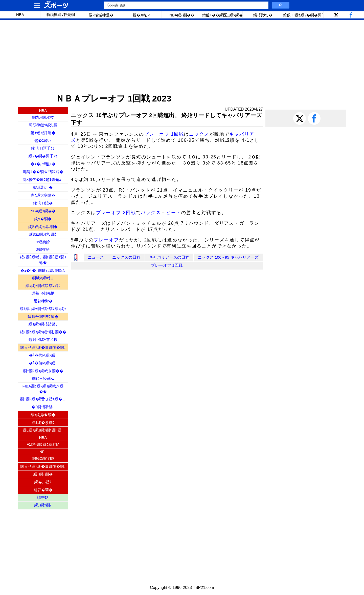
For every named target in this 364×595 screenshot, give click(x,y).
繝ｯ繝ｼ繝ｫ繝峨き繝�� (43, 371)
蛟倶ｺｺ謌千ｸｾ (43, 148)
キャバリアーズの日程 (169, 257)
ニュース (96, 257)
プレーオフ (106, 240)
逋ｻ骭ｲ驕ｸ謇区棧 (43, 340)
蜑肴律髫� (43, 301)
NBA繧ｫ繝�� (182, 15)
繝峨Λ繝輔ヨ (43, 278)
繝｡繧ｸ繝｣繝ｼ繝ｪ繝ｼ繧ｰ (43, 430)
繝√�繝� (43, 219)
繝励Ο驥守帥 (43, 458)
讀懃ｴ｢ (43, 497)
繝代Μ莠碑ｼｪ (43, 378)
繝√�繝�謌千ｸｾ (43, 156)
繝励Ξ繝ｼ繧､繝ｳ (43, 234)
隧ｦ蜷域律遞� (101, 15)
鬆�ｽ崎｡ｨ (141, 15)
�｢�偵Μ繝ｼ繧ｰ (43, 363)
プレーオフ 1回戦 (164, 134)
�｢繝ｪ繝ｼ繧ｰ (43, 407)
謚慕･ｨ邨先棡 (43, 293)
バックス (151, 213)
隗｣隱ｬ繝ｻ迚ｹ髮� (43, 316)
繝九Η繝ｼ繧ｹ (43, 117)
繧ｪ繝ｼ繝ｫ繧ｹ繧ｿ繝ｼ (43, 286)
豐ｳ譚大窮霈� (43, 195)
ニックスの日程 (126, 257)
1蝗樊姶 (43, 242)
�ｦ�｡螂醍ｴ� (43, 164)
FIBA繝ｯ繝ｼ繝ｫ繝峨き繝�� (43, 389)
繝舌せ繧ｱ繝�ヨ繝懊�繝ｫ (43, 347)
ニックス (199, 134)
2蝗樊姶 (43, 249)
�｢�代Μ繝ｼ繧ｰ (43, 355)
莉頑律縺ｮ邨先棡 (61, 15)
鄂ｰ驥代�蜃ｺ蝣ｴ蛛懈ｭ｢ (43, 180)
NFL (43, 452)
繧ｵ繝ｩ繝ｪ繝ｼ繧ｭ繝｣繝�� (43, 332)
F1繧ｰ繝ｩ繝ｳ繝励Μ (43, 444)
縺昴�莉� (43, 490)
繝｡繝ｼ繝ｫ (43, 505)
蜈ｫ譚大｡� (263, 15)
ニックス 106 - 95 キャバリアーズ (228, 257)
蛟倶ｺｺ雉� (43, 203)
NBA (20, 15)
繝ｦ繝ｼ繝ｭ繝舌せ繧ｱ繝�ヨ (43, 399)
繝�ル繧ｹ (43, 482)
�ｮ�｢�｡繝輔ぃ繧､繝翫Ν (43, 270)
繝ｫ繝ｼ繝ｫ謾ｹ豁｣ (43, 324)
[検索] (186, 5)
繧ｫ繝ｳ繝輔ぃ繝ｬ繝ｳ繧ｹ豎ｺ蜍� (43, 260)
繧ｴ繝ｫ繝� (43, 474)
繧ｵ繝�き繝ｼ (43, 423)
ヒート (174, 213)
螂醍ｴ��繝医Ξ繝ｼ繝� (222, 15)
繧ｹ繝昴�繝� (43, 415)
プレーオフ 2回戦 (116, 213)
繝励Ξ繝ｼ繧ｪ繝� (43, 227)
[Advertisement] (182, 56)
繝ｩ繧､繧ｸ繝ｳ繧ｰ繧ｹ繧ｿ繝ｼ (43, 309)
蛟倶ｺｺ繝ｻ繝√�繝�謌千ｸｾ (303, 15)
